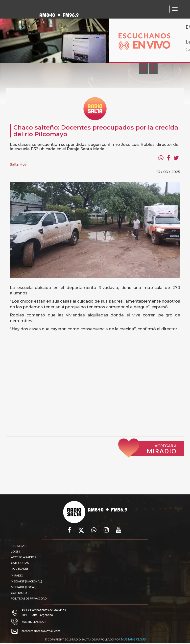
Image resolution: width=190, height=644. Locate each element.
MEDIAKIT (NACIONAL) (26, 581)
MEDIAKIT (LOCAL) (24, 587)
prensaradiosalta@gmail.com (41, 631)
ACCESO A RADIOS (23, 557)
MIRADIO (17, 575)
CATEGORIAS (20, 563)
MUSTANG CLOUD (133, 641)
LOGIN (15, 551)
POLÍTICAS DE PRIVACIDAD (29, 598)
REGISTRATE (19, 546)
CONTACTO (19, 593)
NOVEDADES (20, 568)
